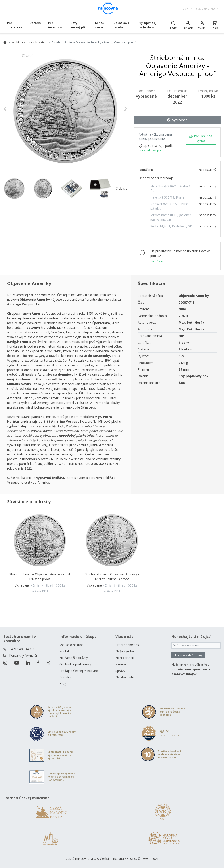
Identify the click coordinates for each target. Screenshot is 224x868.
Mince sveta (99, 25)
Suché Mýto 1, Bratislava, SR (171, 226)
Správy (120, 671)
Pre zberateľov (15, 25)
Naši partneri (125, 658)
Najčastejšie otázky (74, 658)
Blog (63, 684)
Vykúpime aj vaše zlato (148, 25)
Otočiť (28, 58)
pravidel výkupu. (150, 150)
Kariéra (121, 664)
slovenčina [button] (206, 9)
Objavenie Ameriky (194, 296)
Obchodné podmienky (75, 664)
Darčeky (35, 23)
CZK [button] (186, 9)
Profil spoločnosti (128, 645)
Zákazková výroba (121, 25)
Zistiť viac (157, 261)
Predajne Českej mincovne (79, 671)
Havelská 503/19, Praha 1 (169, 197)
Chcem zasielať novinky (188, 655)
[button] (13, 109)
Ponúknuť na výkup (201, 138)
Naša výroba (125, 651)
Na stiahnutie (125, 677)
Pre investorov (56, 25)
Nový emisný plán (79, 25)
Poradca (65, 677)
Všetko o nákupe (71, 645)
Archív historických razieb (29, 42)
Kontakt (65, 651)
